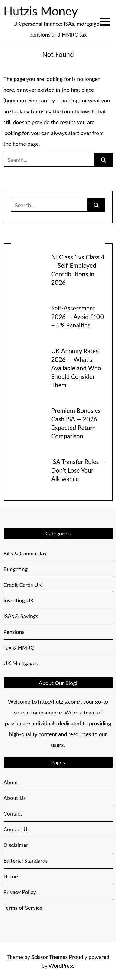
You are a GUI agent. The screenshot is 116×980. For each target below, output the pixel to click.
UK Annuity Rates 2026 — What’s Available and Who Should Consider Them (76, 368)
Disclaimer (16, 845)
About (11, 782)
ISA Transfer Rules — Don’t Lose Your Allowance (78, 470)
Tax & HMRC (19, 647)
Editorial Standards (26, 860)
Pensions (14, 632)
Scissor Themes (49, 957)
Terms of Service (23, 908)
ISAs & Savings (21, 616)
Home (11, 876)
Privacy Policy (20, 892)
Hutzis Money (41, 11)
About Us (15, 798)
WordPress (62, 965)
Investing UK (19, 600)
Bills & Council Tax (25, 553)
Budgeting (16, 569)
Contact (13, 813)
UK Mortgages (21, 663)
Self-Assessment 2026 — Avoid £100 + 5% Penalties (78, 317)
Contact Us (17, 829)
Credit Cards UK (23, 585)
